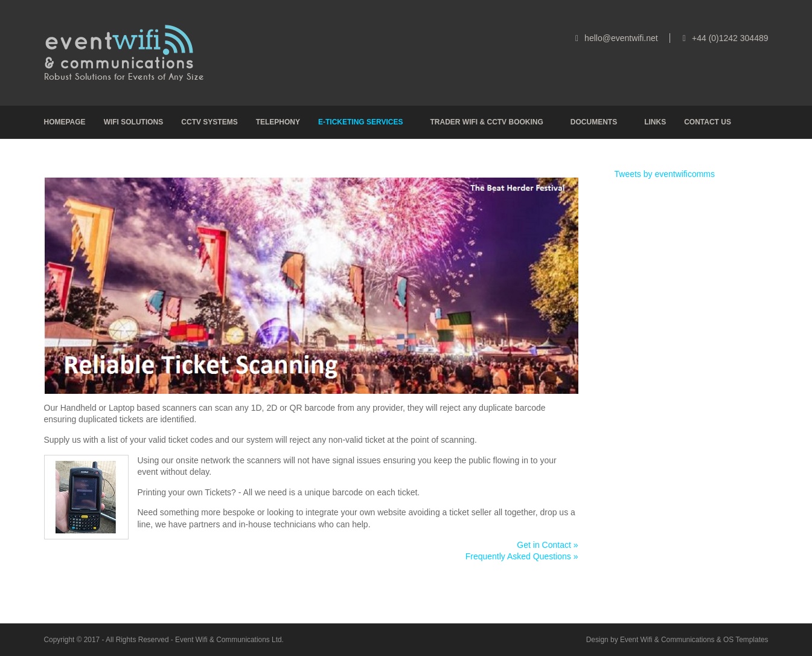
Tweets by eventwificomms (665, 174)
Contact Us (708, 122)
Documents (594, 122)
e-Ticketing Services (360, 122)
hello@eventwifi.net (621, 38)
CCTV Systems (209, 122)
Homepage (65, 122)
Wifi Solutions (134, 122)
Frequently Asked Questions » (522, 556)
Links (655, 122)
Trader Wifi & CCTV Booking (486, 122)
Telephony (278, 122)
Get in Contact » (547, 545)
